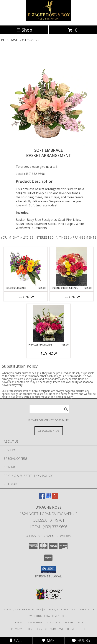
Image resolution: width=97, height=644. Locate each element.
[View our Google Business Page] (49, 498)
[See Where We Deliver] (49, 431)
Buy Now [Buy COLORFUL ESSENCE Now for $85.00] (26, 297)
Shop (24, 30)
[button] (48, 569)
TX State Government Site (64, 622)
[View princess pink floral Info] (48, 323)
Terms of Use (76, 629)
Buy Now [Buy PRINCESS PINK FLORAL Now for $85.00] (49, 354)
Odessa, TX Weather (28, 622)
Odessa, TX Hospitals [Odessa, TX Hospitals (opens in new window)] (60, 609)
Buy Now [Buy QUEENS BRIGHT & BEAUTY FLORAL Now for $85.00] (72, 297)
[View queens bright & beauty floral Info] (71, 267)
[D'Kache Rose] (49, 20)
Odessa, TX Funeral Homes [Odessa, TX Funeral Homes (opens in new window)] (22, 609)
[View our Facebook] (42, 498)
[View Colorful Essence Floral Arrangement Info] (26, 267)
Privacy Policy (22, 629)
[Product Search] (49, 409)
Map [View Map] (48, 640)
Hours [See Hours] (81, 640)
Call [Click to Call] (16, 640)
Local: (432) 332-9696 (30, 174)
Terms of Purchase (50, 629)
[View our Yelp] (55, 498)
